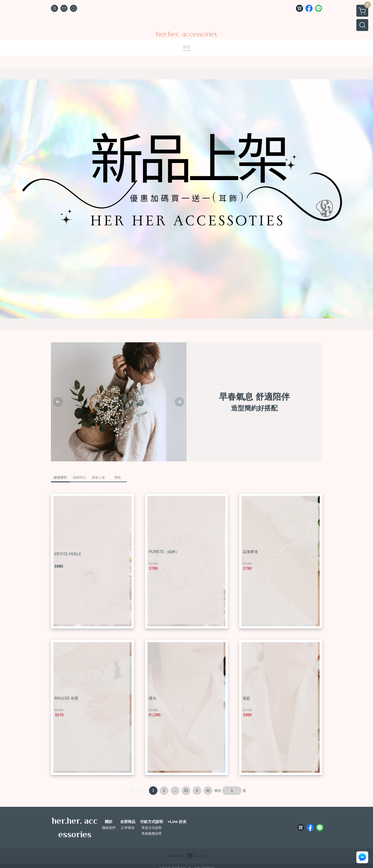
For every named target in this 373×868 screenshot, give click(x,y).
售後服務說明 (152, 833)
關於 (109, 822)
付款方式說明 (152, 822)
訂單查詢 (128, 828)
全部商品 (128, 822)
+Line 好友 (177, 822)
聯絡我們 (109, 828)
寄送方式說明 (152, 828)
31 (186, 790)
